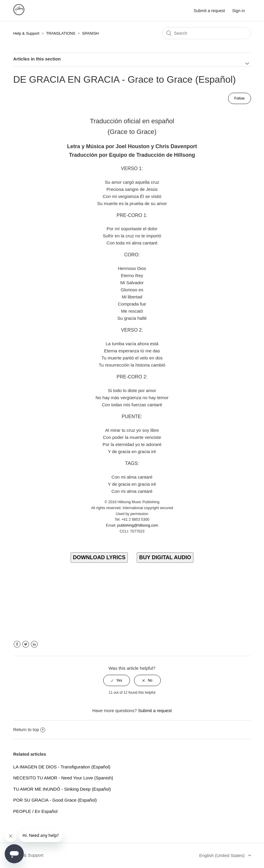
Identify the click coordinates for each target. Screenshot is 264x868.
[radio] (117, 680)
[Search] (206, 33)
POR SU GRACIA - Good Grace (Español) (55, 800)
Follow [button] (240, 98)
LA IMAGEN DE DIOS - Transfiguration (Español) (62, 767)
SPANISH (90, 33)
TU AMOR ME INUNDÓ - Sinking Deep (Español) (62, 789)
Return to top (29, 729)
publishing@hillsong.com (138, 525)
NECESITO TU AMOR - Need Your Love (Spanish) (63, 778)
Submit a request (209, 11)
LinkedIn (34, 644)
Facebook (17, 644)
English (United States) (222, 855)
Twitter (26, 644)
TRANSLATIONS (61, 33)
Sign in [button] (239, 11)
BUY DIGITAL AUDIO (165, 557)
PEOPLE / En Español (35, 811)
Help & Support (26, 33)
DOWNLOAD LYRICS (99, 557)
